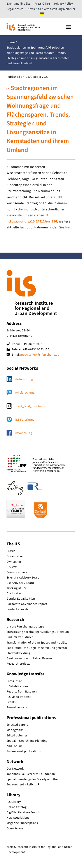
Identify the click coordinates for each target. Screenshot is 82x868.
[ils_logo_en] (23, 24)
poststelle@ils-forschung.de (40, 355)
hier (68, 227)
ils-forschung (24, 379)
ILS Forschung (25, 420)
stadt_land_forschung (30, 406)
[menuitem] (42, 14)
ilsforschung (24, 433)
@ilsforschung (25, 393)
